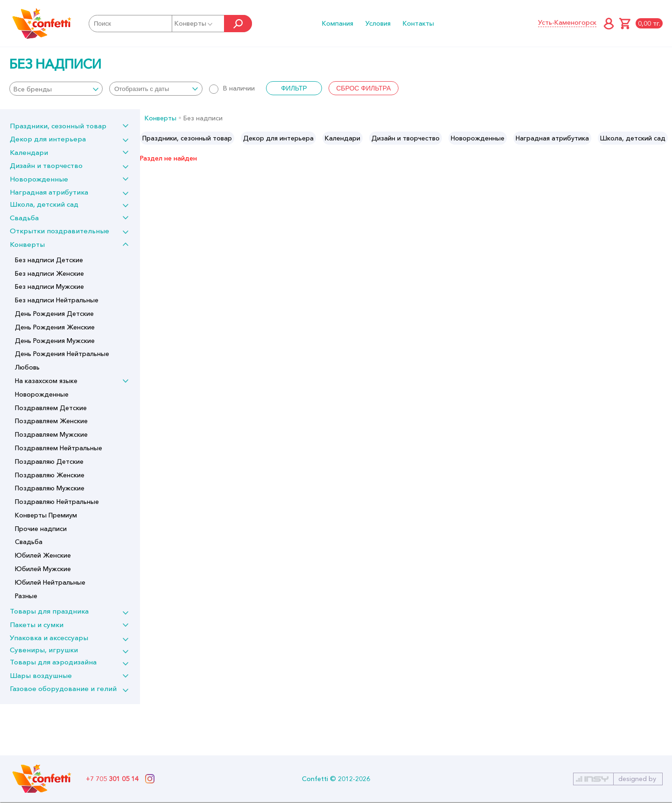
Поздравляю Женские (50, 475)
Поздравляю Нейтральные (57, 502)
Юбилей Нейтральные (50, 582)
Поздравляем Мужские (51, 434)
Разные (26, 596)
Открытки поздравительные (59, 231)
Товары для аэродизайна (53, 662)
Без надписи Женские (49, 273)
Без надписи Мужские (49, 286)
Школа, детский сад (44, 204)
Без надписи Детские (49, 260)
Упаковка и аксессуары (49, 638)
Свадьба (24, 218)
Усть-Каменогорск (567, 22)
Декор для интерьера (48, 139)
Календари (29, 152)
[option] (187, 138)
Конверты (194, 23)
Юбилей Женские (43, 555)
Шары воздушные (41, 675)
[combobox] (56, 89)
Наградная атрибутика (49, 192)
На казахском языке (46, 381)
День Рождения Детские (54, 314)
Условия (378, 23)
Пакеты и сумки (37, 625)
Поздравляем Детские (51, 408)
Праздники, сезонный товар (58, 126)
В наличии (232, 88)
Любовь (27, 367)
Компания (338, 23)
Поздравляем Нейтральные (59, 448)
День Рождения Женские (55, 327)
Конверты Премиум (46, 515)
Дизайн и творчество (46, 165)
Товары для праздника (49, 611)
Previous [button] (148, 138)
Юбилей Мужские (43, 569)
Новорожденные (39, 179)
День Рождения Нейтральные (62, 354)
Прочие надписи (41, 529)
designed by (637, 779)
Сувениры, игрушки (44, 650)
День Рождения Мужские (55, 341)
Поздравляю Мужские (50, 488)
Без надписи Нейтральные (57, 300)
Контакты (418, 23)
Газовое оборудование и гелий (63, 688)
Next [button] (664, 138)
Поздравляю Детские (49, 461)
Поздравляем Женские (51, 421)
